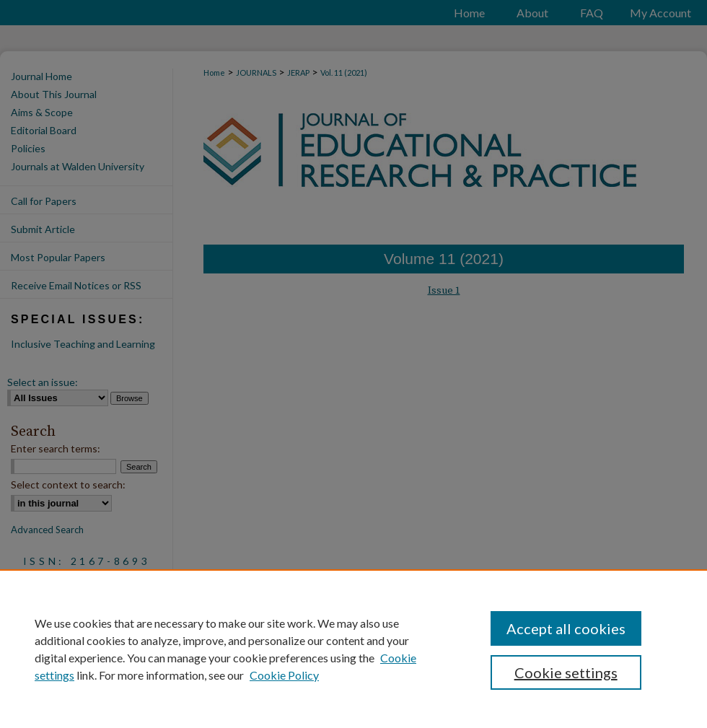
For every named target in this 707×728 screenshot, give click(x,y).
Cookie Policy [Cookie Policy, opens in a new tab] (284, 675)
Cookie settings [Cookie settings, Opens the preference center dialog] (566, 672)
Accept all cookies (566, 628)
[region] (353, 649)
